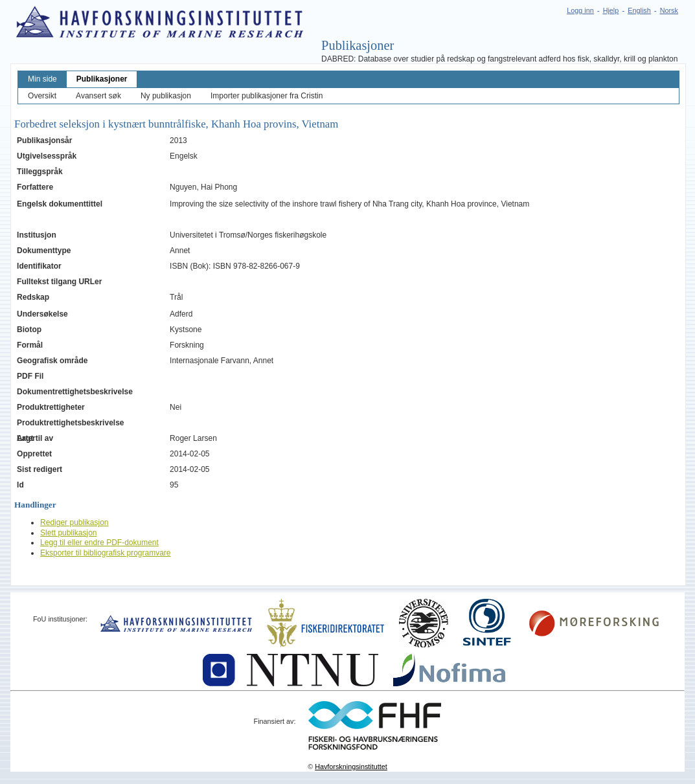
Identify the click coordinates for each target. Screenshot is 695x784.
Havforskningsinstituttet (351, 767)
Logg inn (580, 10)
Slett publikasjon (68, 533)
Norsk (669, 10)
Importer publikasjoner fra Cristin (267, 96)
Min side (42, 79)
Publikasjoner (102, 79)
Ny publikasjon (166, 96)
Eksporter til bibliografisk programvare (105, 553)
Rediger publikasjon (74, 522)
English (639, 10)
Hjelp (611, 10)
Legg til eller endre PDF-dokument (99, 543)
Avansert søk (98, 96)
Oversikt (42, 96)
